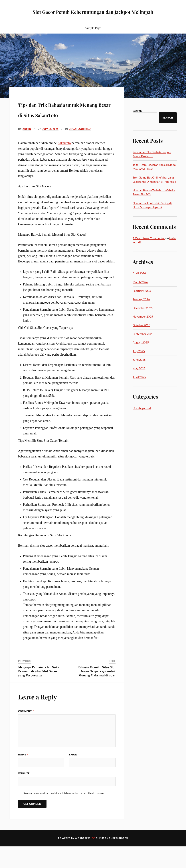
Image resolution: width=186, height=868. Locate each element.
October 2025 (141, 334)
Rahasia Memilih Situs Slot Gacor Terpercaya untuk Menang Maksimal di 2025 (97, 691)
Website (24, 794)
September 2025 (143, 343)
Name (23, 774)
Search (137, 120)
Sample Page (93, 37)
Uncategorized (82, 148)
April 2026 (139, 282)
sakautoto (64, 163)
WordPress (83, 861)
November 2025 (143, 326)
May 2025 (139, 377)
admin (27, 148)
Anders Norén (118, 861)
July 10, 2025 (52, 148)
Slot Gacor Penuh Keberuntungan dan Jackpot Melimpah (93, 16)
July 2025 (139, 360)
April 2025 (139, 386)
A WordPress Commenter (149, 247)
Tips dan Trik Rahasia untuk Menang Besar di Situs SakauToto (61, 123)
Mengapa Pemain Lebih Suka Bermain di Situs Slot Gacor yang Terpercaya (39, 691)
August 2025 (141, 352)
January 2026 (141, 308)
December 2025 (143, 317)
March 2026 (140, 291)
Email (74, 774)
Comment (26, 731)
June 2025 (139, 369)
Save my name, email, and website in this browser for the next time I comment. (64, 816)
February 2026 (142, 300)
